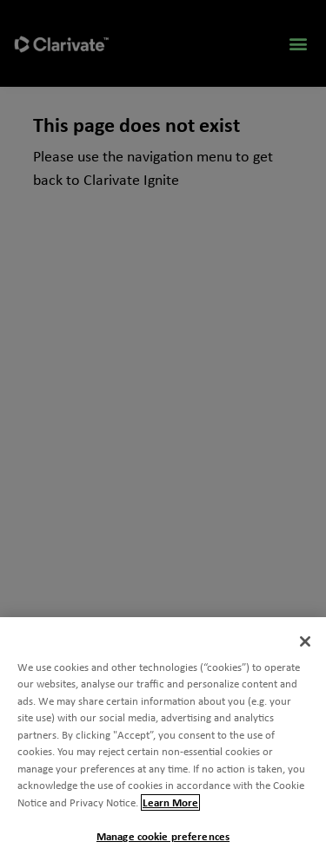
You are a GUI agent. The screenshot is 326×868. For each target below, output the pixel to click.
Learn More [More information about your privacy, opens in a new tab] (170, 802)
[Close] (305, 641)
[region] (163, 743)
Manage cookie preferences (163, 836)
